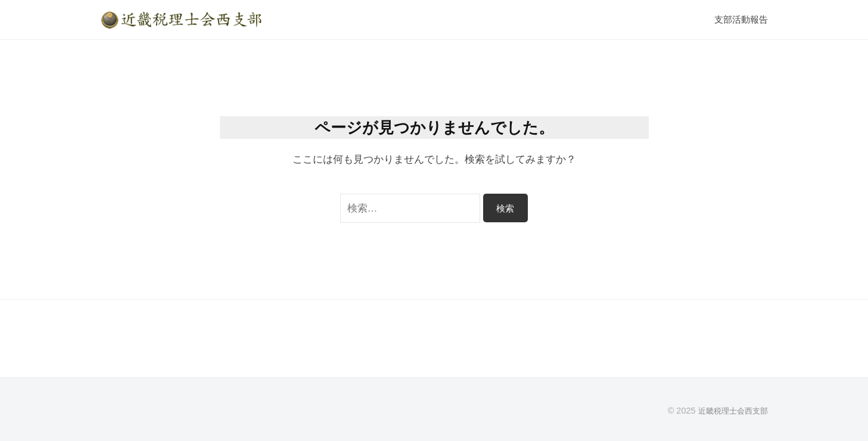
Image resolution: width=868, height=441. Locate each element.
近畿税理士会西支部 (730, 411)
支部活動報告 (741, 19)
